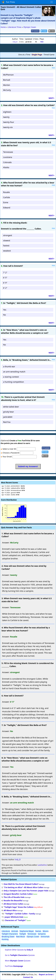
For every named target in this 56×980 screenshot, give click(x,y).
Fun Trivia (8, 2)
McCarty (7, 90)
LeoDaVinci (42, 865)
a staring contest (11, 377)
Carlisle (7, 197)
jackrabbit (8, 417)
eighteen (7, 112)
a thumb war (9, 366)
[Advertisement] (28, 48)
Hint (53, 68)
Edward (7, 208)
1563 (42, 42)
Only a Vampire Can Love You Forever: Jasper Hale (26, 891)
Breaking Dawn (8, 937)
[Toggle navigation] (52, 2)
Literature (6, 931)
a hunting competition (14, 382)
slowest (7, 241)
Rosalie (6, 192)
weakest (7, 251)
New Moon (21, 937)
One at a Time (24, 55)
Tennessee (8, 152)
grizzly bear (8, 412)
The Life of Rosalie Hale (14, 897)
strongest (8, 235)
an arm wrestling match (14, 372)
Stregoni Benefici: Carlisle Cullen (18, 894)
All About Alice (10, 910)
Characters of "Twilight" (15, 920)
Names (38, 931)
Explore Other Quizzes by (19, 950)
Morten (7, 85)
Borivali (7, 80)
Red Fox (7, 422)
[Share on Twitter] (44, 31)
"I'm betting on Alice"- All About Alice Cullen (23, 887)
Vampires (42, 934)
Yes (5, 310)
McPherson (8, 75)
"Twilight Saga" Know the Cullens (19, 907)
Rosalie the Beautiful (13, 900)
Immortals (45, 937)
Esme (6, 202)
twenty (6, 117)
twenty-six (8, 127)
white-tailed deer (11, 407)
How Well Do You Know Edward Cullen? (21, 884)
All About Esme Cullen (13, 904)
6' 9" (5, 283)
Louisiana (8, 157)
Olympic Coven (33, 937)
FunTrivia (14, 966)
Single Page (37, 55)
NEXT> (52, 98)
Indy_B (15, 42)
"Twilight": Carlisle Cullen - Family (20, 914)
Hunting (5, 939)
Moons (46, 931)
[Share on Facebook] (35, 31)
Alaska (6, 167)
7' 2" (5, 273)
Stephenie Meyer (27, 931)
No (4, 315)
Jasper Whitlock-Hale (14, 917)
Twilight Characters (10, 934)
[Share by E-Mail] (52, 31)
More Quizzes (18, 961)
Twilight (23, 934)
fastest (6, 246)
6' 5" (5, 278)
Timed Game (49, 55)
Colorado (7, 162)
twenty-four (9, 122)
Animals (15, 931)
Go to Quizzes (20, 955)
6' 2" (5, 288)
